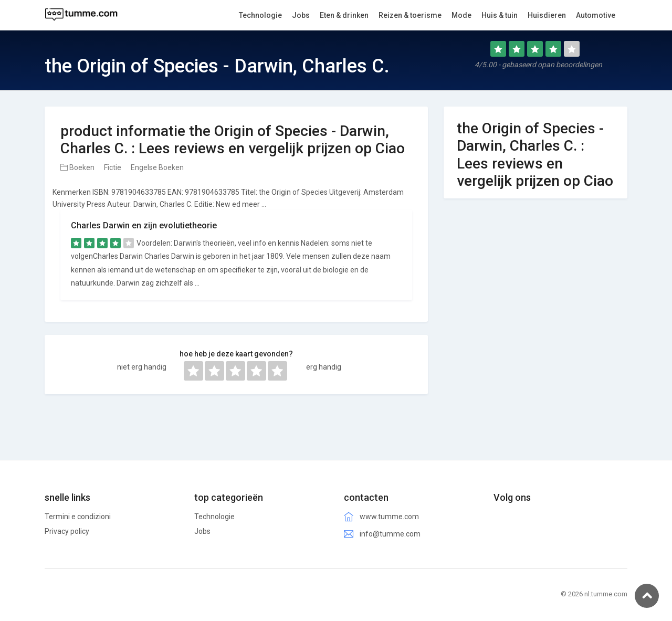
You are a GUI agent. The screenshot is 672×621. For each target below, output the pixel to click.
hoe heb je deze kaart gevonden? (236, 354)
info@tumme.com (390, 534)
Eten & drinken (344, 15)
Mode (461, 15)
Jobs (202, 531)
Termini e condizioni (78, 517)
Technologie (214, 517)
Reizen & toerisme (410, 15)
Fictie (113, 167)
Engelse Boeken (157, 167)
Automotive (596, 15)
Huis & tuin (500, 15)
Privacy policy (67, 531)
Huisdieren (547, 15)
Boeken (77, 167)
